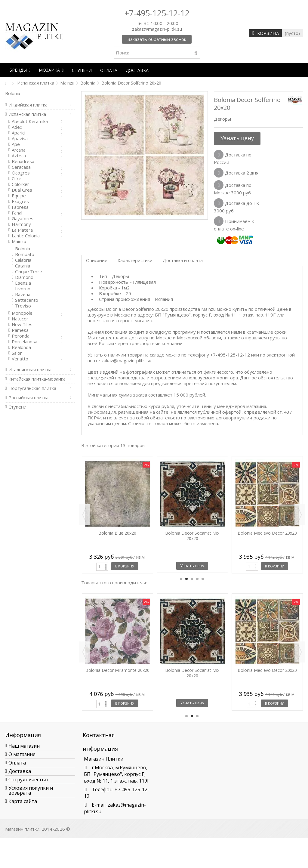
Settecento (27, 300)
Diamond (24, 277)
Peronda (21, 336)
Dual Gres (22, 190)
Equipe (19, 196)
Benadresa (23, 161)
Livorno (23, 289)
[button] (20, 70)
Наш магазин (24, 746)
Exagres (20, 201)
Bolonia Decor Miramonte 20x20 (117, 670)
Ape (16, 144)
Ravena (23, 294)
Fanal (17, 213)
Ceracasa (21, 167)
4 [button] (197, 579)
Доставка (20, 771)
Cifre (17, 179)
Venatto (20, 359)
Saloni (18, 353)
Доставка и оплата (183, 260)
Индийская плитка (28, 105)
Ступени (17, 407)
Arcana (19, 150)
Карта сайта (23, 801)
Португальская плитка (32, 388)
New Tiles (22, 324)
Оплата (17, 763)
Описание (97, 260)
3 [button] (192, 579)
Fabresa (20, 207)
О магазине (22, 754)
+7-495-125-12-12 (157, 13)
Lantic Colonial (26, 236)
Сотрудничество (28, 780)
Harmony (21, 224)
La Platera (22, 230)
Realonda (21, 347)
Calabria (23, 260)
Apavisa (20, 139)
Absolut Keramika (30, 121)
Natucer (20, 319)
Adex (17, 127)
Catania (23, 266)
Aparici (18, 133)
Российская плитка (28, 398)
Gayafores (23, 219)
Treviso (23, 306)
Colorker (20, 184)
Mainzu (19, 241)
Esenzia (23, 283)
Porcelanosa (25, 342)
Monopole (22, 313)
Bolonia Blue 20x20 (117, 533)
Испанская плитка (27, 114)
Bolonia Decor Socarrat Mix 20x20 (192, 536)
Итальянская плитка (30, 370)
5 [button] (203, 579)
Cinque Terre (29, 272)
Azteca (19, 156)
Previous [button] (84, 515)
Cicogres (21, 173)
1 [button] (181, 579)
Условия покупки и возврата (31, 790)
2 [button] (186, 579)
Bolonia (23, 249)
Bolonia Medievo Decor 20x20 (267, 533)
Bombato (25, 254)
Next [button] (300, 515)
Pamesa (20, 330)
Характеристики (135, 260)
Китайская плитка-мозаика (37, 379)
